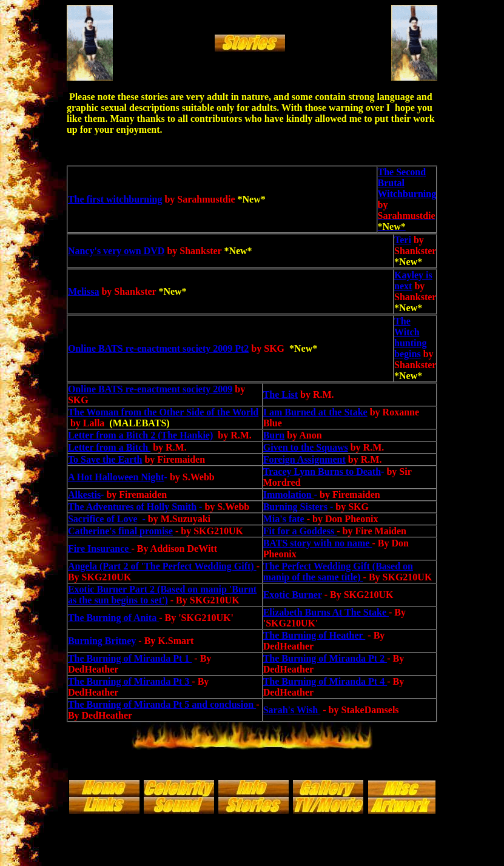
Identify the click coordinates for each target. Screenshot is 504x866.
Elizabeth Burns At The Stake (326, 612)
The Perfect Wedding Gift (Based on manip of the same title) (338, 572)
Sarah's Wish (292, 710)
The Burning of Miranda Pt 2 (325, 658)
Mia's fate (285, 519)
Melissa (84, 291)
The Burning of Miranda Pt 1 (130, 658)
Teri (403, 240)
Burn (274, 435)
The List (281, 394)
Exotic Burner (293, 595)
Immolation (289, 495)
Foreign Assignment (304, 459)
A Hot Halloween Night (116, 477)
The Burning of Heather (314, 635)
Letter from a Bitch (109, 447)
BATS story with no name (318, 543)
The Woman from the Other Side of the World (163, 412)
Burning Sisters (295, 507)
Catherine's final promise (120, 531)
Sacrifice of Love (103, 519)
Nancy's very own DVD (116, 251)
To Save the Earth (105, 459)
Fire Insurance (100, 549)
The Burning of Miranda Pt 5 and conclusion (162, 704)
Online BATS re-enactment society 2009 (150, 348)
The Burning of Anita (113, 618)
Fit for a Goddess (300, 531)
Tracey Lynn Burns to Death (322, 472)
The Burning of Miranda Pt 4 (325, 681)
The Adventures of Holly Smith (132, 507)
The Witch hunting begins (410, 337)
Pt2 (240, 348)
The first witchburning (115, 199)
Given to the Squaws (306, 447)
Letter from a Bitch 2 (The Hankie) (140, 435)
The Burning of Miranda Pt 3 (130, 681)
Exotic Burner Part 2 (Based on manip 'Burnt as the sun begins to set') (162, 595)
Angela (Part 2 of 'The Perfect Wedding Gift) (162, 566)
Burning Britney (102, 641)
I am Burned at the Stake (315, 412)
